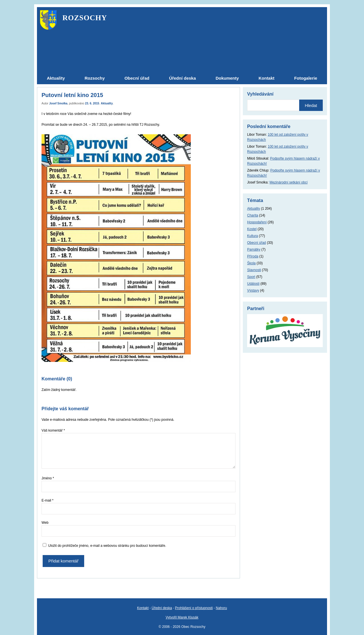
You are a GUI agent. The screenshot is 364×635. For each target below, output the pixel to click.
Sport (251, 277)
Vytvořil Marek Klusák (182, 617)
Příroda (253, 256)
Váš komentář (53, 430)
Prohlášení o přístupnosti (194, 608)
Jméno (48, 478)
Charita (253, 215)
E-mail (47, 500)
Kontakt (143, 608)
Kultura (253, 236)
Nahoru (221, 608)
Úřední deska (162, 608)
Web (45, 523)
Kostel (252, 229)
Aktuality (107, 103)
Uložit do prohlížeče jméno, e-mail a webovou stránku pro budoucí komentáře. (107, 546)
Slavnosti (254, 270)
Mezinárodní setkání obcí (289, 182)
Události (253, 284)
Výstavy (253, 290)
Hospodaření (257, 222)
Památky (254, 250)
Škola (251, 263)
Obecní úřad (257, 243)
